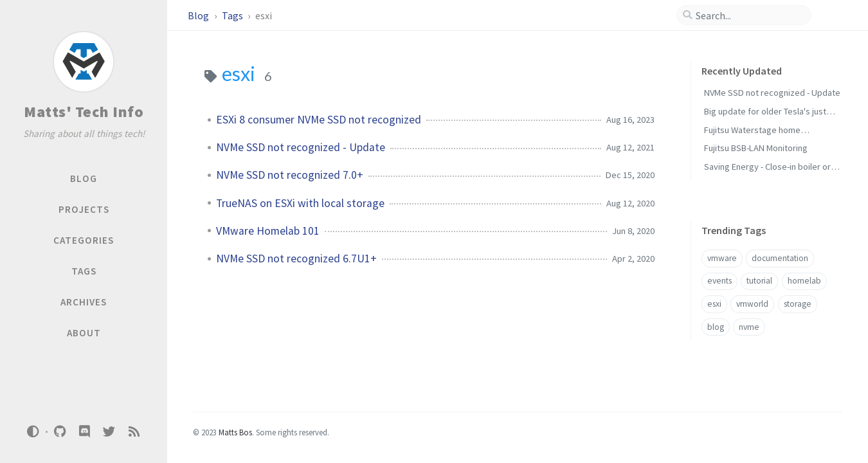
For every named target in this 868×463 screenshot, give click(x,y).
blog (716, 327)
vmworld (752, 304)
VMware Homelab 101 (268, 231)
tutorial (759, 281)
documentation (780, 258)
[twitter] (109, 432)
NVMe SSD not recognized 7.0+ (290, 175)
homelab (804, 281)
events (719, 281)
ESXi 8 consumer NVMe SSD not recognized (319, 120)
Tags (233, 15)
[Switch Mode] (33, 431)
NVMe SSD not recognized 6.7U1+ (296, 259)
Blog (199, 15)
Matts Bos (235, 432)
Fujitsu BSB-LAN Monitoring (756, 148)
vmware (722, 258)
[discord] (84, 432)
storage (798, 304)
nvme (749, 327)
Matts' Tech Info (84, 112)
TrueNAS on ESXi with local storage (300, 203)
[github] (60, 432)
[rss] (134, 432)
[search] (749, 15)
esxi (714, 304)
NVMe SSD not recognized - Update (301, 147)
